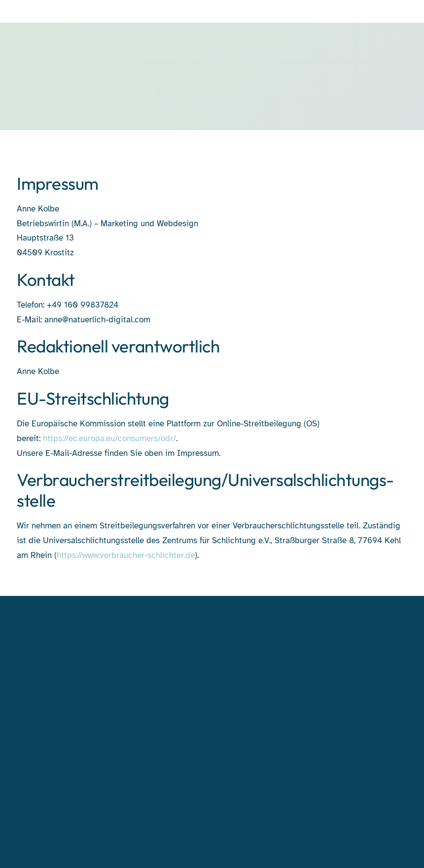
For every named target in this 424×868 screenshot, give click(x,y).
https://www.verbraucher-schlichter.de (126, 555)
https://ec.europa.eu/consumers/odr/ (109, 438)
